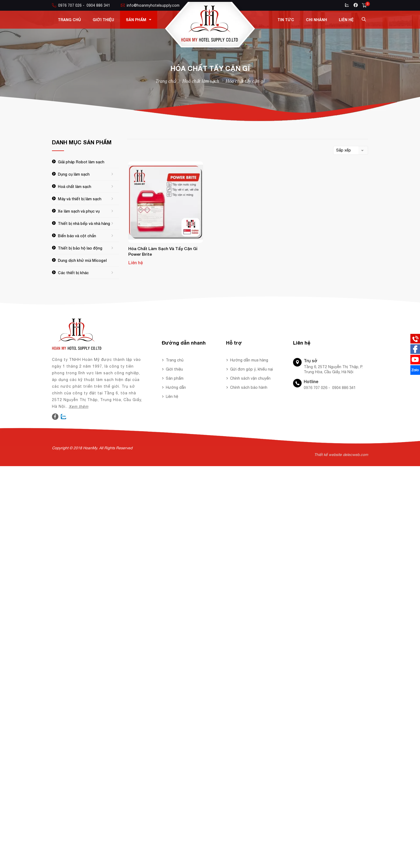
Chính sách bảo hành (249, 387)
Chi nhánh (316, 20)
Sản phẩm (139, 20)
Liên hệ (346, 20)
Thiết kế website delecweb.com (341, 455)
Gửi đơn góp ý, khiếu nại (252, 369)
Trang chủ (69, 20)
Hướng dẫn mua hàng (249, 360)
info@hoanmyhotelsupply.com (150, 5)
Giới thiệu (103, 20)
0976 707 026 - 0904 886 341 (81, 5)
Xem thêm (79, 406)
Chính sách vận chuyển (250, 378)
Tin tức (286, 20)
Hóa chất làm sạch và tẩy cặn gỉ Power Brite (163, 251)
